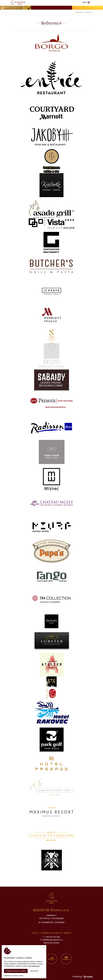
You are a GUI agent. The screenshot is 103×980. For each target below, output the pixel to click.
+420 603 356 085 (53, 937)
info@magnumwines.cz (53, 940)
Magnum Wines (34, 977)
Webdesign (83, 977)
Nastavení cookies (51, 943)
